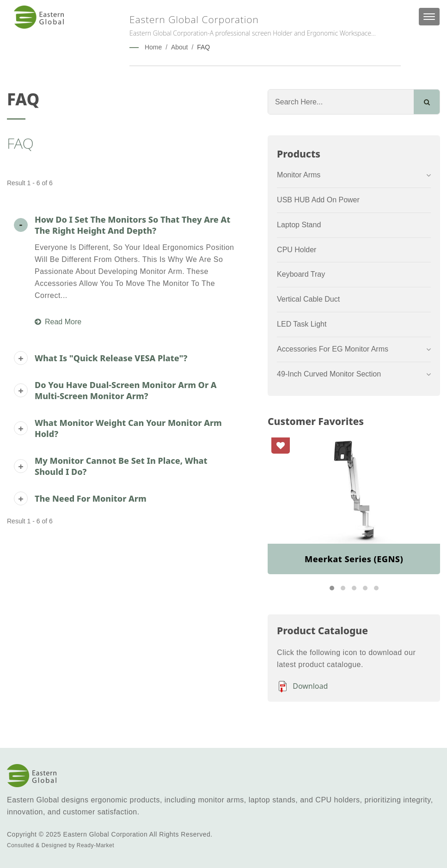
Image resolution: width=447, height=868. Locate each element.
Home (153, 47)
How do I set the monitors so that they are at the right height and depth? (132, 225)
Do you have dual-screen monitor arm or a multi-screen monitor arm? (126, 390)
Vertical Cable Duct (308, 299)
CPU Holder (297, 250)
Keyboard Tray (301, 274)
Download (302, 687)
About (180, 47)
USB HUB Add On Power (318, 200)
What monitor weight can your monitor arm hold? (128, 428)
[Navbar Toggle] (429, 17)
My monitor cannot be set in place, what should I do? (121, 466)
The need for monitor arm (91, 498)
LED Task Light (302, 324)
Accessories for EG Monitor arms (333, 349)
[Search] (341, 102)
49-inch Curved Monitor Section (329, 374)
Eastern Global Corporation (106, 834)
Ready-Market (95, 845)
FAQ (203, 47)
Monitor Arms (299, 175)
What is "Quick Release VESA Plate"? (111, 358)
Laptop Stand (299, 225)
